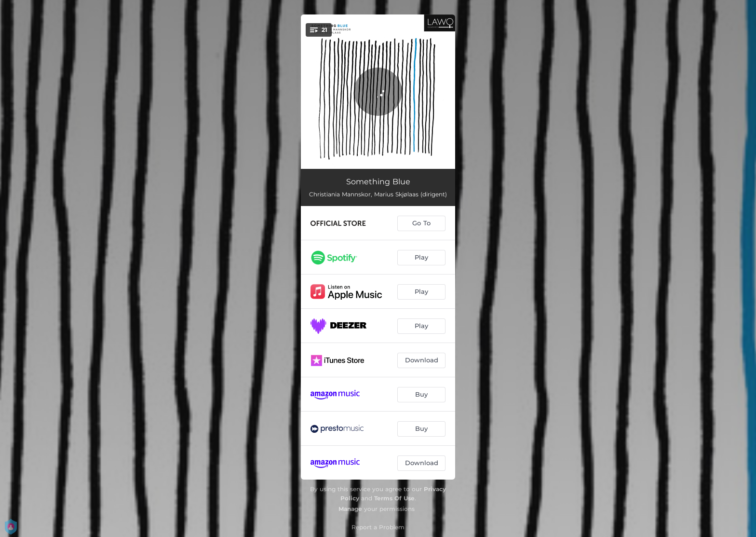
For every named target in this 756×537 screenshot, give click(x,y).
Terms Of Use (394, 498)
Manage (350, 509)
